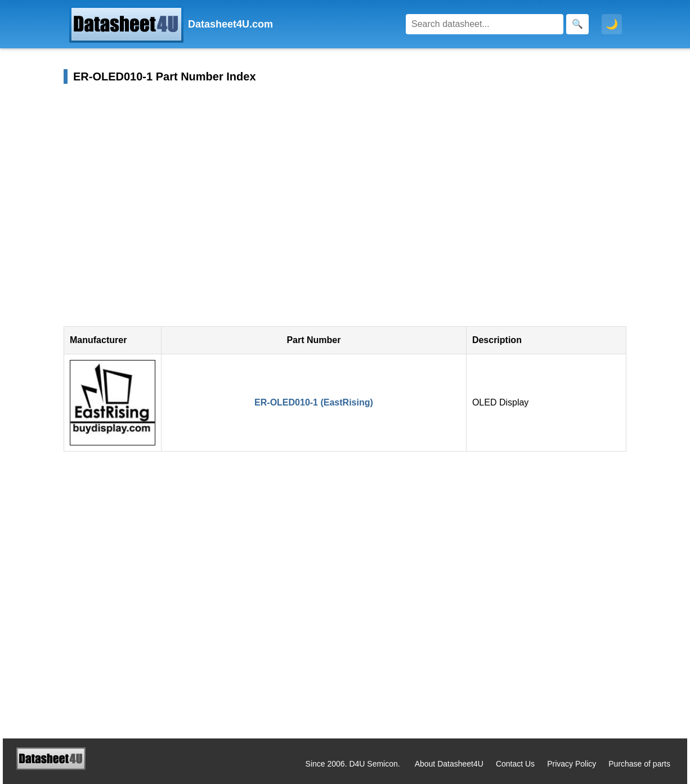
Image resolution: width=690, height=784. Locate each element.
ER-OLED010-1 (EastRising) (314, 402)
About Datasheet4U (449, 764)
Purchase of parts (639, 764)
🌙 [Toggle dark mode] (612, 24)
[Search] (485, 24)
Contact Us (515, 764)
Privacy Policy (572, 764)
